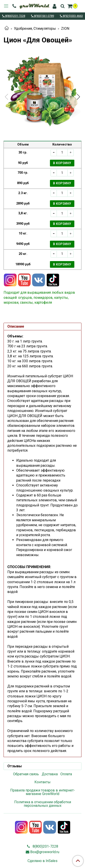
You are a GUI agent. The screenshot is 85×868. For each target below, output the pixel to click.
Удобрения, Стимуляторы (35, 29)
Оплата (66, 774)
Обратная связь (26, 774)
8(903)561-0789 (44, 16)
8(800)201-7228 (15, 16)
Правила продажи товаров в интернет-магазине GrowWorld (43, 792)
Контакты (42, 782)
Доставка (50, 774)
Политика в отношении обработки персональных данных (43, 804)
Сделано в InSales (42, 861)
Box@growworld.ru (45, 852)
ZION (65, 29)
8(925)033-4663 (72, 16)
